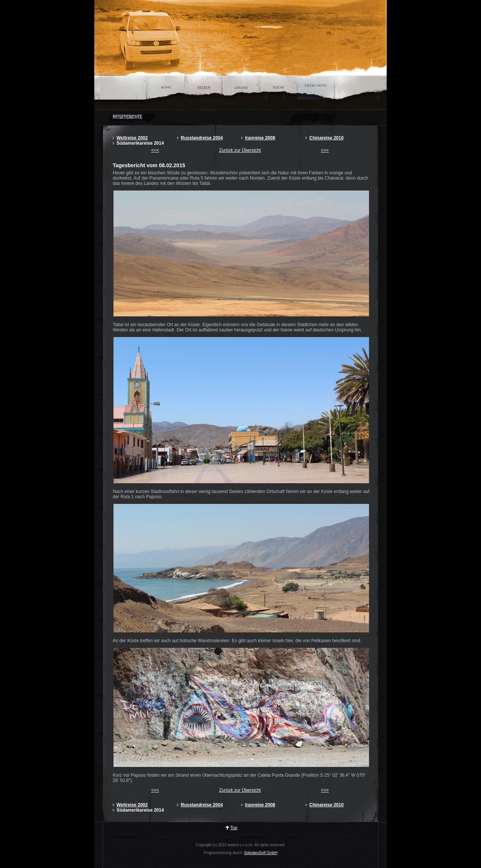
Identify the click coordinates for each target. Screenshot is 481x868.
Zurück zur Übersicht (240, 150)
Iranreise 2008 (260, 138)
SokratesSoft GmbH (261, 853)
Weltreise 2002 (132, 138)
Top (234, 828)
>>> (325, 150)
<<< (155, 150)
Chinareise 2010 (326, 138)
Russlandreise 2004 (202, 138)
